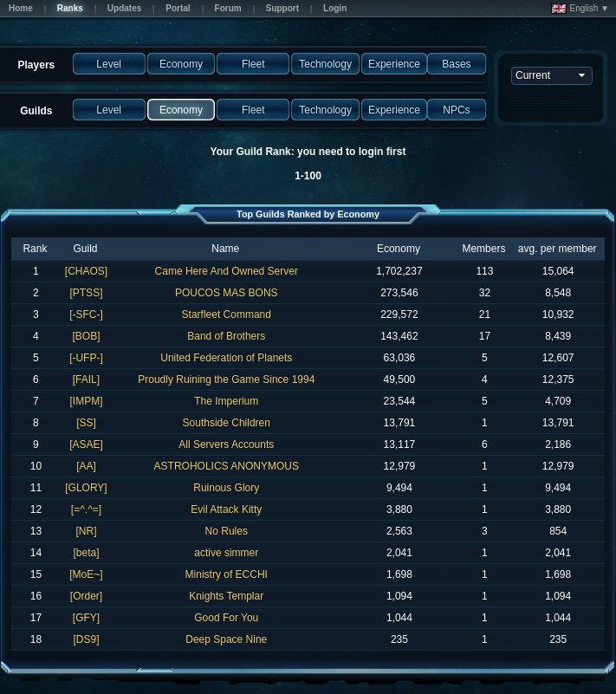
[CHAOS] (86, 271)
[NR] (86, 531)
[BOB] (86, 336)
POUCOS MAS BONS (227, 293)
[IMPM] (86, 401)
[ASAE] (86, 444)
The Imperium (226, 401)
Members (483, 249)
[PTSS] (86, 293)
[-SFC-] (86, 315)
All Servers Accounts (226, 444)
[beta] (86, 553)
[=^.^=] (86, 509)
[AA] (86, 466)
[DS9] (86, 639)
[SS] (86, 423)
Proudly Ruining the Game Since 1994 (226, 379)
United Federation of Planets (226, 358)
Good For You (226, 618)
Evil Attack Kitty (226, 509)
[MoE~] (86, 574)
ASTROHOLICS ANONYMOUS (227, 466)
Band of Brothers (226, 336)
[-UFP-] (86, 358)
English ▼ (580, 9)
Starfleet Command (227, 315)
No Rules (227, 531)
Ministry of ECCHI (227, 574)
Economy (399, 249)
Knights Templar (226, 596)
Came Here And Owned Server (227, 271)
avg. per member (558, 249)
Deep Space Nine (226, 639)
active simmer (226, 553)
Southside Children (227, 423)
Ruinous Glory (226, 488)
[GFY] (86, 618)
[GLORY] (86, 488)
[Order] (86, 596)
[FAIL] (86, 379)
